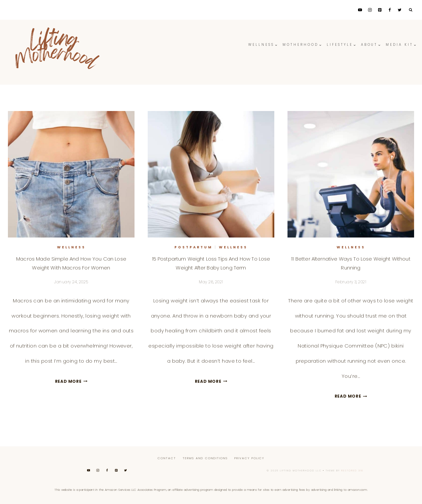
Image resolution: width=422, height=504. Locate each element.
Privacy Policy (249, 458)
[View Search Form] (410, 10)
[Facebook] (390, 10)
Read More (71, 381)
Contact (167, 458)
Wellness (71, 247)
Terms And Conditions (205, 458)
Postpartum (194, 247)
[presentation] (71, 174)
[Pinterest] (380, 10)
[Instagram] (370, 10)
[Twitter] (400, 10)
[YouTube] (360, 10)
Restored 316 (352, 471)
